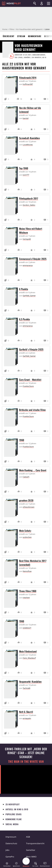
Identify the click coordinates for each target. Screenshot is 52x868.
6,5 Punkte (25, 319)
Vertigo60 (27, 239)
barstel (26, 118)
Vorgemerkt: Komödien (30, 682)
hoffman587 (28, 84)
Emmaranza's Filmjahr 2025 (33, 259)
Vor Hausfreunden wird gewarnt (29, 29)
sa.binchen (27, 537)
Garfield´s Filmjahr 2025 (31, 349)
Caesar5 (26, 477)
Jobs (7, 850)
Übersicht (9, 36)
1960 (22, 440)
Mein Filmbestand (28, 651)
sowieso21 (27, 628)
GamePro (10, 857)
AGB (28, 837)
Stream (21, 36)
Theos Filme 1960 (28, 591)
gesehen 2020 (26, 500)
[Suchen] (35, 3)
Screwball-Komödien (29, 138)
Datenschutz (11, 843)
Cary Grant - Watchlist (30, 380)
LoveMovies (28, 145)
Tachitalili (26, 688)
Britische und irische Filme (32, 410)
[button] (7, 864)
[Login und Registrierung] (42, 3)
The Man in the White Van (26, 761)
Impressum (11, 837)
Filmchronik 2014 (28, 78)
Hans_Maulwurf (29, 658)
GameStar (31, 850)
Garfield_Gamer (29, 296)
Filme (12, 29)
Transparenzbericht (35, 843)
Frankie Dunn (28, 386)
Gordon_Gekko (29, 205)
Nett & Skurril (26, 712)
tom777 (26, 175)
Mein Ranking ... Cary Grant (33, 470)
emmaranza (28, 265)
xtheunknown (29, 507)
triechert (26, 598)
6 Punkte (24, 289)
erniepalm (27, 718)
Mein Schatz (25, 531)
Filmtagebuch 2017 (29, 198)
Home (5, 29)
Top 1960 (24, 168)
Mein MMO (31, 857)
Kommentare (35, 36)
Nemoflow (27, 571)
